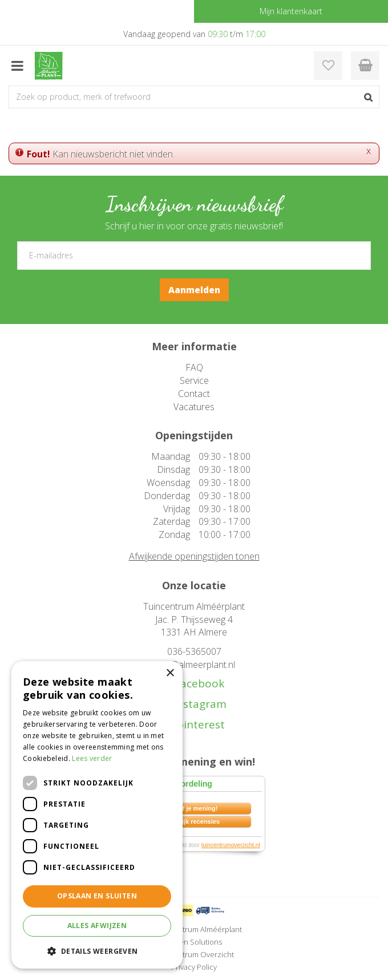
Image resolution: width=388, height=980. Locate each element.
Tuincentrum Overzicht (194, 954)
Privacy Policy (194, 967)
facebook (197, 684)
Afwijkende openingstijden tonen (194, 556)
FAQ (194, 367)
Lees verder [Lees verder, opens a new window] (92, 758)
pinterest (198, 725)
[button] (97, 951)
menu (17, 66)
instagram (199, 704)
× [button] (170, 673)
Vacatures (194, 407)
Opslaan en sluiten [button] (97, 896)
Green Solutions (194, 942)
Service (194, 380)
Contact (194, 394)
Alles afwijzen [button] (97, 926)
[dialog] (97, 815)
